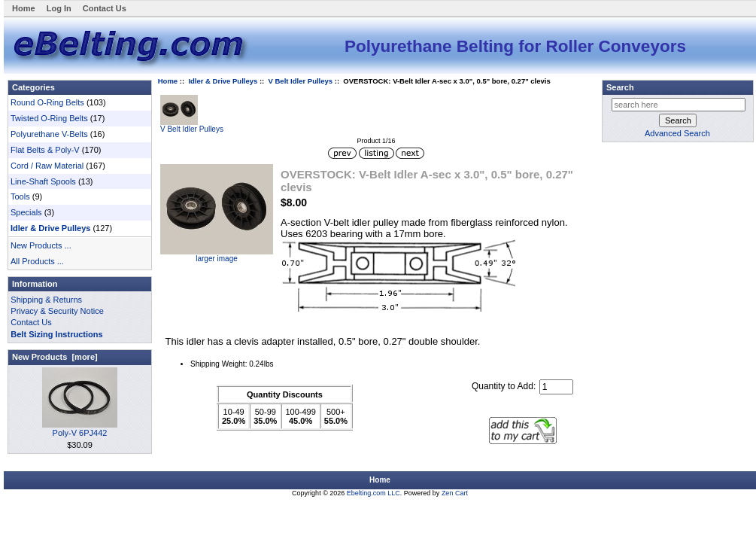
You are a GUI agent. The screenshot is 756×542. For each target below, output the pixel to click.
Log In (59, 8)
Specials (26, 212)
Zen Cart (455, 493)
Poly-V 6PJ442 (80, 429)
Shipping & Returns (46, 300)
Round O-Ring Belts (47, 102)
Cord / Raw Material (47, 166)
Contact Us (105, 8)
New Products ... (41, 245)
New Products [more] (55, 357)
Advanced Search (677, 133)
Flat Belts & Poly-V (45, 150)
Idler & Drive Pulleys (223, 81)
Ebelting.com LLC (373, 493)
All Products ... (37, 261)
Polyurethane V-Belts (49, 134)
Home (24, 8)
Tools (20, 196)
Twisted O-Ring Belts (49, 118)
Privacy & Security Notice (57, 311)
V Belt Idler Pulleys (301, 81)
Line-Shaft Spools (43, 181)
